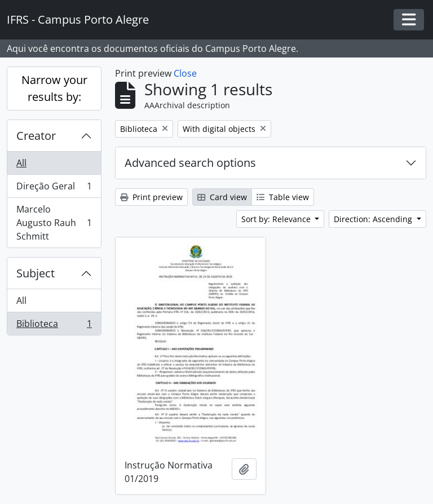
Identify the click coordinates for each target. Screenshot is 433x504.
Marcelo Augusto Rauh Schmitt (54, 223)
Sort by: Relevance (277, 219)
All (21, 163)
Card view (222, 197)
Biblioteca (54, 326)
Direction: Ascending (374, 219)
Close (185, 73)
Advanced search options (190, 163)
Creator (36, 136)
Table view (283, 197)
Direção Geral (54, 189)
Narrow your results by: (54, 88)
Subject (36, 273)
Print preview (151, 197)
